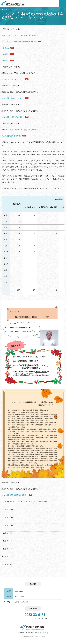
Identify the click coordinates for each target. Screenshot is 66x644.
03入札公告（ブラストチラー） (13, 79)
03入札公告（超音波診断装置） (13, 117)
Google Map (44, 633)
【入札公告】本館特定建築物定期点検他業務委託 (19, 42)
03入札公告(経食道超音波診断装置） (15, 495)
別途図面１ (6, 48)
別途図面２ (6, 54)
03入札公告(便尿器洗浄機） (12, 136)
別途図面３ (6, 61)
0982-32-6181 (33, 615)
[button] (63, 3)
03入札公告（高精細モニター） (13, 98)
